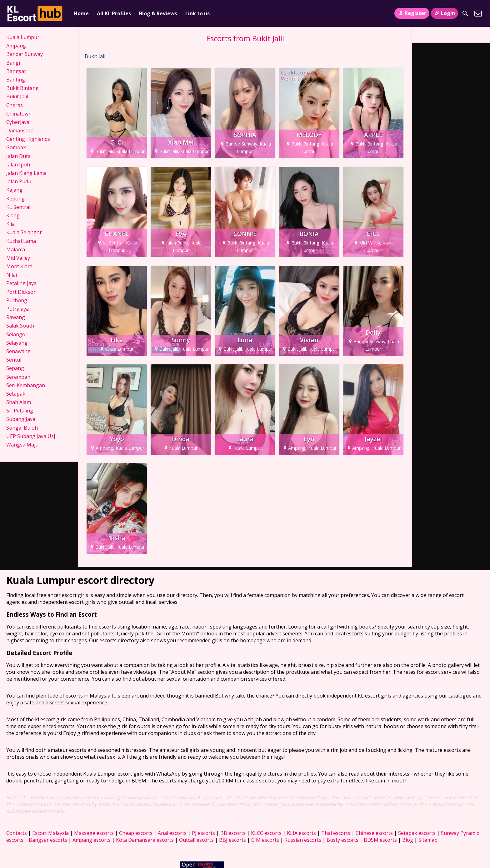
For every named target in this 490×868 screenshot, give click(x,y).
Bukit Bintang (22, 88)
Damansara (20, 131)
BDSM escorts (380, 840)
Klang (13, 215)
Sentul (14, 360)
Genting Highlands (28, 139)
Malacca (16, 249)
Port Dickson (21, 292)
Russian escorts (303, 840)
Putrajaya (17, 309)
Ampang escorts (92, 840)
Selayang (17, 343)
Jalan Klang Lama (26, 173)
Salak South (20, 326)
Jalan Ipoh (18, 165)
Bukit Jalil (17, 96)
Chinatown (19, 114)
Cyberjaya (18, 122)
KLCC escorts (266, 833)
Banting (16, 80)
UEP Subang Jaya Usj (31, 436)
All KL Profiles (114, 13)
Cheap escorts (136, 833)
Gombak (16, 147)
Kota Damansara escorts (145, 840)
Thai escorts (336, 833)
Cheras (15, 105)
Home (81, 13)
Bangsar (16, 71)
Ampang (16, 46)
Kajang (14, 190)
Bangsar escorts (48, 840)
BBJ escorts (232, 840)
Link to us (197, 13)
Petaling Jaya (21, 283)
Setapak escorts (417, 833)
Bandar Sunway (25, 54)
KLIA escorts (301, 833)
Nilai (12, 275)
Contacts (17, 833)
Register (412, 13)
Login (445, 13)
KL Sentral (18, 207)
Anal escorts (172, 833)
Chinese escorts (374, 833)
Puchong (17, 300)
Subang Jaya (21, 419)
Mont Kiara (19, 266)
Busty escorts (342, 840)
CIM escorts (265, 840)
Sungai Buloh (22, 428)
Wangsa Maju (22, 445)
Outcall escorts (196, 840)
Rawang (16, 317)
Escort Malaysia (50, 833)
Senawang (18, 351)
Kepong (15, 199)
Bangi (13, 63)
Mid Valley (18, 258)
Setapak (16, 394)
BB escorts (233, 833)
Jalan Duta (18, 156)
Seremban (18, 377)
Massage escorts (94, 833)
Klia (10, 224)
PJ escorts (203, 833)
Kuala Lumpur (23, 37)
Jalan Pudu (19, 181)
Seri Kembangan (26, 385)
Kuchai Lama (21, 241)
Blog (408, 840)
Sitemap (428, 840)
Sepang (15, 368)
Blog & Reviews (158, 13)
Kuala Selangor (24, 232)
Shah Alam (19, 402)
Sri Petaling (20, 411)
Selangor (17, 334)
